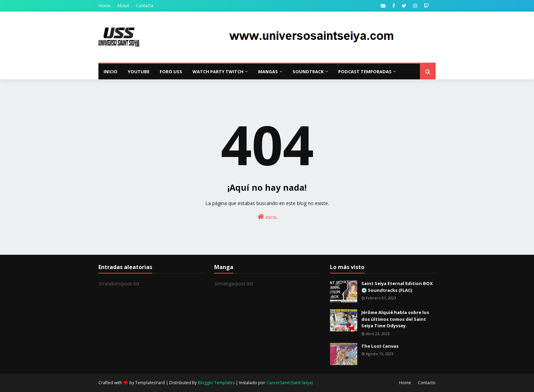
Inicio (267, 217)
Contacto (427, 383)
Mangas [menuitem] (268, 72)
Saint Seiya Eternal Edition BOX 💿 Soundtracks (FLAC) (397, 287)
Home (104, 6)
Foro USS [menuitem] (171, 72)
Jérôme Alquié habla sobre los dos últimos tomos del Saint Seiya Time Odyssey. (395, 319)
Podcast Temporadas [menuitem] (365, 72)
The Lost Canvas (380, 346)
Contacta (145, 6)
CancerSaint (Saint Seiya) (289, 383)
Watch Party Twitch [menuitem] (218, 72)
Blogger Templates (216, 383)
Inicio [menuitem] (111, 72)
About (123, 6)
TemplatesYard (150, 383)
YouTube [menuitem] (139, 72)
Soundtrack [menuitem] (308, 72)
